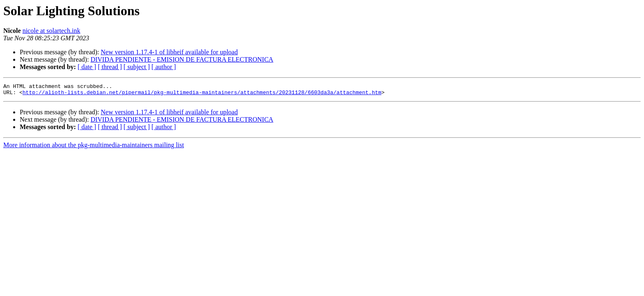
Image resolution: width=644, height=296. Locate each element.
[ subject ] (137, 67)
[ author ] (164, 67)
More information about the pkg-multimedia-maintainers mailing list (94, 147)
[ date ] (87, 67)
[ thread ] (110, 67)
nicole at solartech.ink (52, 31)
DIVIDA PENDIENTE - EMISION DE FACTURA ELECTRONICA (182, 59)
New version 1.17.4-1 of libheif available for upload (169, 52)
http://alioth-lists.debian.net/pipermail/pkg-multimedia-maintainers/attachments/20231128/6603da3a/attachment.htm (202, 95)
